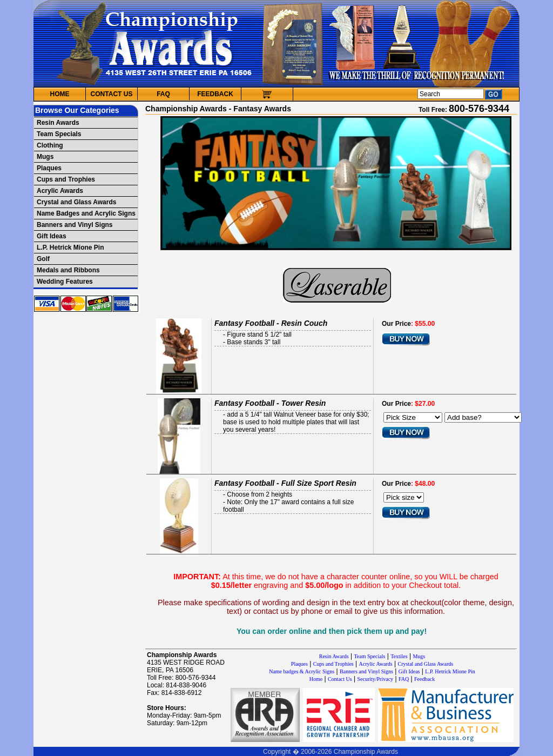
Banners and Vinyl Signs (75, 225)
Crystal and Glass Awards (76, 202)
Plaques (49, 168)
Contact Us (340, 679)
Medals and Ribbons (68, 270)
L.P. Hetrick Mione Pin (70, 247)
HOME (60, 94)
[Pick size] (404, 497)
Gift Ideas (52, 236)
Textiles (399, 656)
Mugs (45, 157)
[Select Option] (483, 417)
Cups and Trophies (66, 179)
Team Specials (59, 134)
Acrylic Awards (60, 191)
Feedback (424, 679)
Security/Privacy (375, 679)
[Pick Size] (413, 417)
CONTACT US (112, 94)
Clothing (50, 145)
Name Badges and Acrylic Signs (86, 213)
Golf (43, 259)
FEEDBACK (215, 94)
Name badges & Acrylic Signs (302, 671)
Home (316, 679)
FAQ (163, 94)
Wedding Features (65, 282)
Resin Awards (58, 123)
